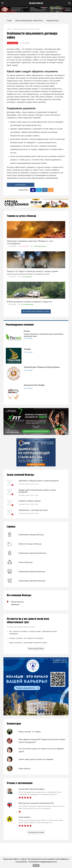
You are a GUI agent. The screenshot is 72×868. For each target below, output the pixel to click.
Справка (11, 527)
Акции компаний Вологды (20, 475)
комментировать (21, 185)
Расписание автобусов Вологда (32, 572)
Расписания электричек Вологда (32, 553)
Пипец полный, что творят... (30, 732)
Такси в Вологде (26, 562)
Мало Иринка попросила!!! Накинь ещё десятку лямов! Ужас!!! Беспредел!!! (42, 741)
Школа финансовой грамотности (29, 20)
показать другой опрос (36, 649)
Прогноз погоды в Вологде (30, 544)
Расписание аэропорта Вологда (32, 581)
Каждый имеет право (56, 20)
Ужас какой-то (25, 769)
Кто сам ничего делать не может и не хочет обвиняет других (41, 750)
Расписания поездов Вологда (31, 535)
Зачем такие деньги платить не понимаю (36, 759)
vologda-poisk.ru (36, 3)
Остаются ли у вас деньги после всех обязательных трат (28, 621)
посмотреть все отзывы (36, 832)
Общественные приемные (17, 603)
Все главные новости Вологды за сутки (36, 311)
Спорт (9, 20)
